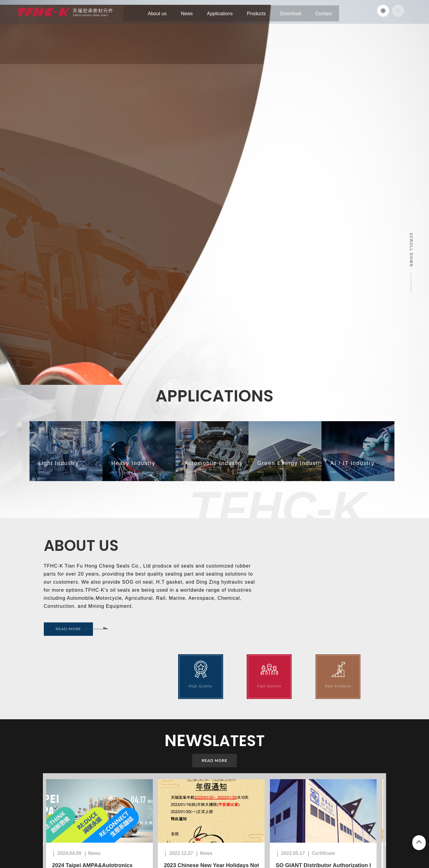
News (53, 839)
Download (132, 839)
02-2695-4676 (247, 788)
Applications (77, 839)
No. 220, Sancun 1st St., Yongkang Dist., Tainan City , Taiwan (67, 776)
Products (107, 839)
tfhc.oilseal (56, 813)
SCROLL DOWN (411, 80)
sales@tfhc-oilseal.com (66, 805)
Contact (157, 839)
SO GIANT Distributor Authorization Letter (335, 650)
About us (32, 839)
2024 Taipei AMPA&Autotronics (96, 650)
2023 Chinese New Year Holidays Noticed (222, 650)
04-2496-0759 (152, 788)
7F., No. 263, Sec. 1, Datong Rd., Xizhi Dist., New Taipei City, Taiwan (254, 775)
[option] (102, 630)
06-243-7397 (56, 788)
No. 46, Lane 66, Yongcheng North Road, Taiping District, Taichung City (163, 775)
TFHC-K (58, 822)
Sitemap (179, 839)
